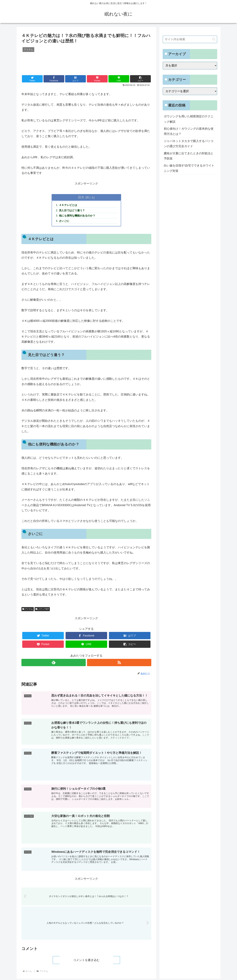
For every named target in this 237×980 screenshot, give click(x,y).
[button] (140, 79)
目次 (81, 197)
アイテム (28, 610)
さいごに (64, 222)
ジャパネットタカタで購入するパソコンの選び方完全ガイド (189, 144)
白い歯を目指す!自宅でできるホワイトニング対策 (189, 168)
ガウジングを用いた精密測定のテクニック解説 (189, 119)
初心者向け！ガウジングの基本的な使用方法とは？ (189, 131)
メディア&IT (42, 610)
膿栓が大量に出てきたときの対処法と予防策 (189, 156)
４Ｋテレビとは (68, 205)
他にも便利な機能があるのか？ (77, 216)
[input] (190, 39)
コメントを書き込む (86, 961)
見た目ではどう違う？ (72, 211)
